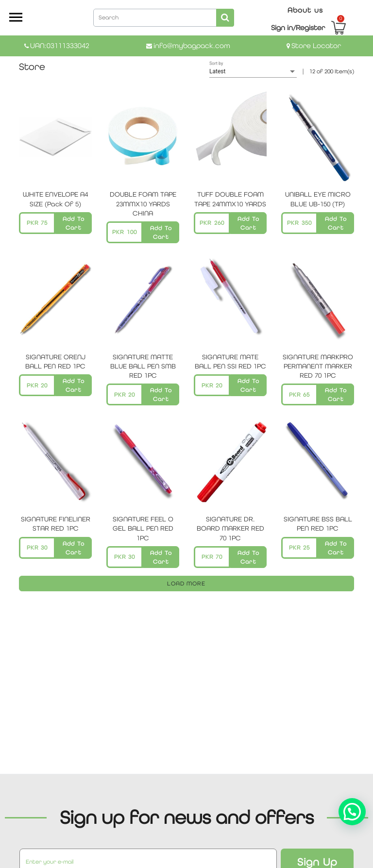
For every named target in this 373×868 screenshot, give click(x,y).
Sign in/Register (298, 27)
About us (305, 10)
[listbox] (253, 72)
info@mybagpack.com (192, 45)
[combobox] (164, 17)
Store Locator (316, 45)
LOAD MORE (186, 584)
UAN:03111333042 (60, 45)
